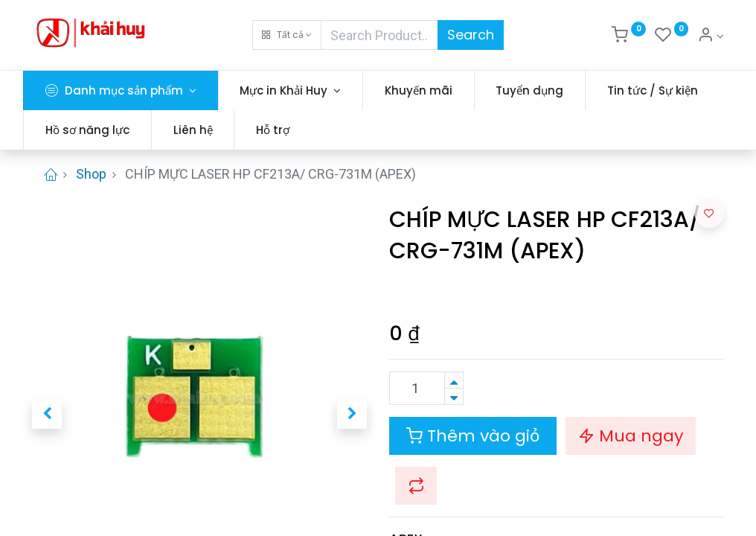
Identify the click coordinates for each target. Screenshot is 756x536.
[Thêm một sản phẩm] (454, 380)
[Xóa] (454, 396)
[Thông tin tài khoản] (711, 36)
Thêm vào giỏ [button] (473, 436)
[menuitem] (427, 90)
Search (471, 35)
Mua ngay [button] (631, 436)
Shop (91, 174)
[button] (287, 35)
